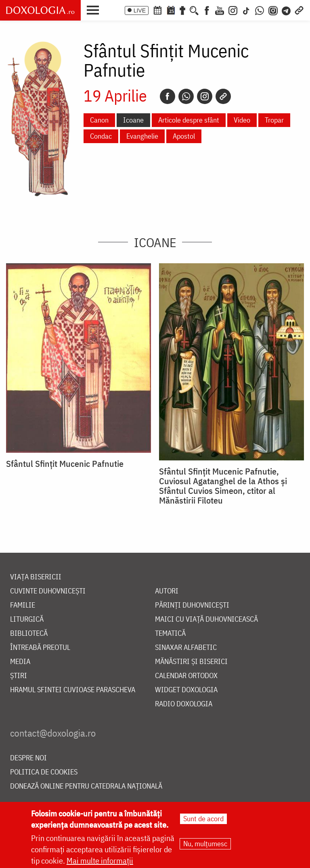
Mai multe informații (100, 861)
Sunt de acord (203, 819)
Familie (23, 605)
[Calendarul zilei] (171, 10)
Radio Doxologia (184, 704)
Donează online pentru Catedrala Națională (86, 786)
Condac (101, 136)
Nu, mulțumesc (205, 844)
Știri (19, 676)
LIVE (140, 10)
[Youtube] (220, 10)
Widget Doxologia (186, 690)
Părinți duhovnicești (192, 605)
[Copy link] (223, 96)
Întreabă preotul (40, 648)
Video (242, 120)
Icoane (133, 120)
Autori (167, 591)
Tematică (170, 634)
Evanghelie (142, 136)
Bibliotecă (29, 634)
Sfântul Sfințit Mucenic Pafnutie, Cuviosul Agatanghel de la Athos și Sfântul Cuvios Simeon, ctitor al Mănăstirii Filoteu (223, 486)
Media (20, 662)
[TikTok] (246, 10)
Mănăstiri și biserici (191, 662)
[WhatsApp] (260, 10)
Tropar (274, 120)
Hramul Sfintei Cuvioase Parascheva (73, 690)
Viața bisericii (36, 577)
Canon (99, 120)
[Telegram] (287, 10)
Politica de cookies (44, 772)
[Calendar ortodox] (157, 10)
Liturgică (27, 619)
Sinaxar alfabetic (186, 648)
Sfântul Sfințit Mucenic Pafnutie (65, 464)
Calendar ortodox (186, 676)
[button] (95, 9)
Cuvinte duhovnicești (48, 591)
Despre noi (28, 758)
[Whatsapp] (186, 96)
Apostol (184, 136)
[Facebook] (207, 10)
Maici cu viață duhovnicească (206, 619)
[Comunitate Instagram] (273, 10)
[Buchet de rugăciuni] (182, 10)
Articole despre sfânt (189, 120)
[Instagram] (233, 10)
